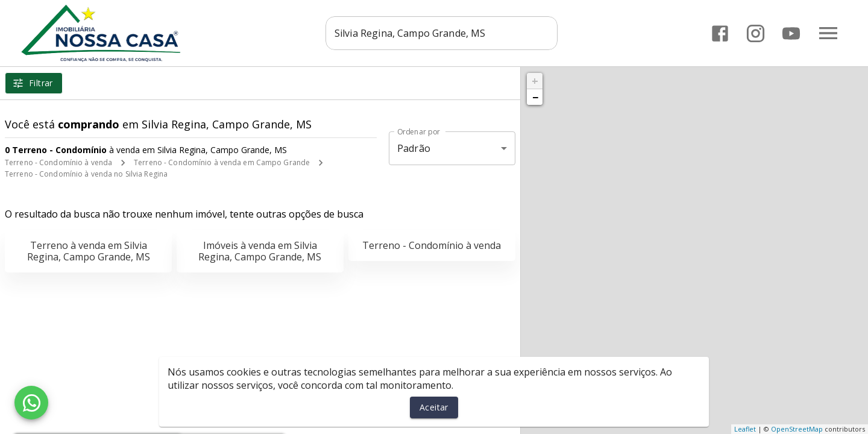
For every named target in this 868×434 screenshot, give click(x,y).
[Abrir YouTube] (791, 33)
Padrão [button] (414, 148)
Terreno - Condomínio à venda (58, 162)
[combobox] (442, 33)
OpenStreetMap (797, 429)
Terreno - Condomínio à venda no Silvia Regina (86, 174)
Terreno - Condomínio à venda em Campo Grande (222, 162)
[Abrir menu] (828, 33)
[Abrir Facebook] (720, 33)
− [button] (535, 97)
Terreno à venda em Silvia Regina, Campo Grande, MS (89, 251)
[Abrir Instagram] (756, 33)
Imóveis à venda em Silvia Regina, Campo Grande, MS (260, 251)
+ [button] (535, 81)
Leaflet (745, 429)
